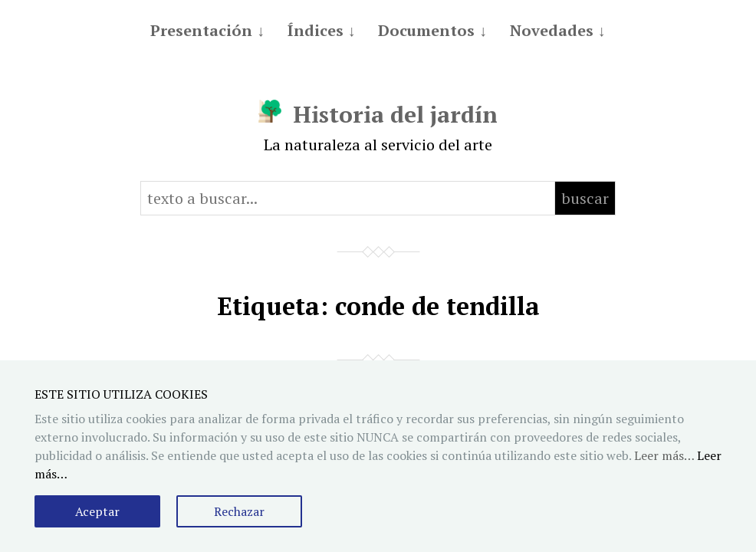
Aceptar (97, 511)
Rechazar (239, 511)
